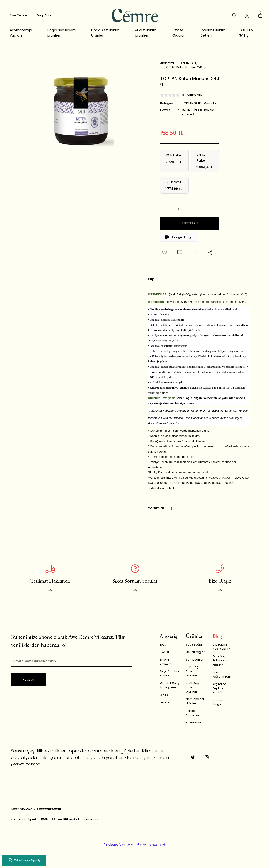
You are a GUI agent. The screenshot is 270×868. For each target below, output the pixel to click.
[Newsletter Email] (71, 661)
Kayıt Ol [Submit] (28, 680)
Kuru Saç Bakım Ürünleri (192, 671)
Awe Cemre (18, 15)
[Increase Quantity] (179, 209)
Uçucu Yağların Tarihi (222, 674)
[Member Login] (247, 15)
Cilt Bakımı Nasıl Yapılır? (221, 647)
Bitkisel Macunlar (193, 713)
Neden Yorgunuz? (220, 702)
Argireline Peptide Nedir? (219, 688)
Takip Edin (44, 15)
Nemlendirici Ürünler (195, 701)
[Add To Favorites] (165, 252)
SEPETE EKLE (190, 223)
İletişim (165, 645)
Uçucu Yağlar (195, 652)
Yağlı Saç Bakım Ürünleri (192, 687)
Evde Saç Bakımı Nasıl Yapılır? (221, 661)
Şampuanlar (195, 660)
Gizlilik (164, 695)
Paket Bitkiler (195, 722)
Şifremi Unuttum (165, 662)
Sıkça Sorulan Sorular (169, 674)
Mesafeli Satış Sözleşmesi (169, 685)
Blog (217, 636)
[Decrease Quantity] (164, 209)
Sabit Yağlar (194, 645)
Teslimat (166, 702)
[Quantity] (171, 209)
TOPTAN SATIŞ (192, 103)
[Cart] (260, 15)
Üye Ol (164, 652)
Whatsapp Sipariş (24, 860)
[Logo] (135, 15)
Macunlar (210, 103)
